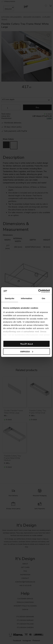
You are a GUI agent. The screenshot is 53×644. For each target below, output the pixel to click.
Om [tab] (43, 298)
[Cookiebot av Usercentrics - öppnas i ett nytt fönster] (38, 291)
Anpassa (27, 351)
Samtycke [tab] (10, 298)
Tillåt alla (26, 344)
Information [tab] (26, 298)
